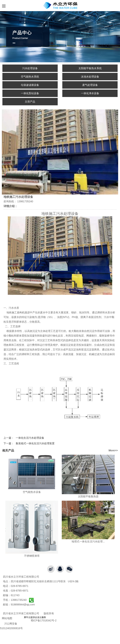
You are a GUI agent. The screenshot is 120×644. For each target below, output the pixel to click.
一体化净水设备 (90, 93)
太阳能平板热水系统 (90, 68)
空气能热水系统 (30, 77)
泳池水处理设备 (90, 77)
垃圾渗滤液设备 (30, 85)
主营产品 (30, 102)
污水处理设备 (30, 68)
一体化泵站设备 (30, 93)
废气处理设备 (90, 85)
